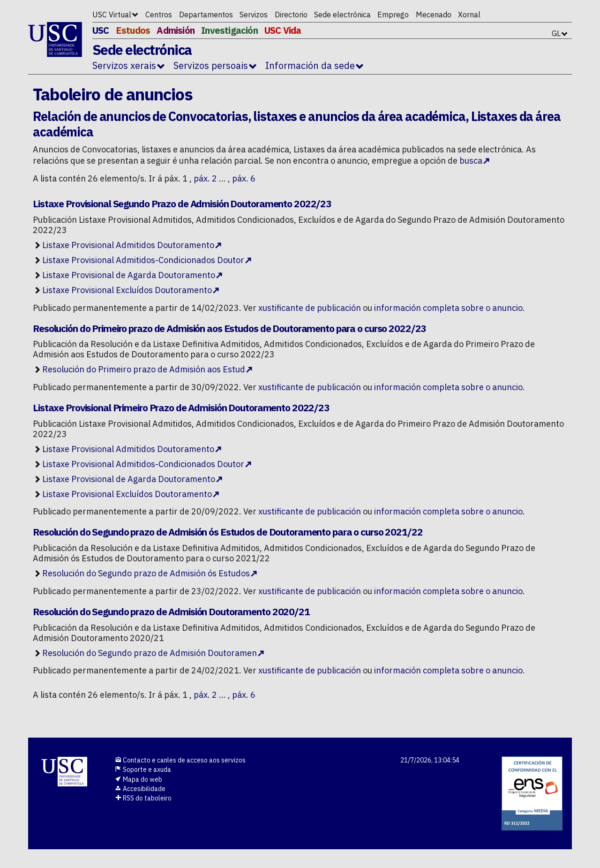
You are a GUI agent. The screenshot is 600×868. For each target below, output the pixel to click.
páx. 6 (244, 178)
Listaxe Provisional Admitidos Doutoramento (128, 245)
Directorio (291, 15)
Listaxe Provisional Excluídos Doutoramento (127, 290)
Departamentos (206, 15)
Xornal (469, 15)
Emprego (393, 15)
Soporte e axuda (143, 770)
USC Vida (283, 30)
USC (101, 30)
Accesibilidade (140, 789)
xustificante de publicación (310, 308)
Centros (159, 15)
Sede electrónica (342, 15)
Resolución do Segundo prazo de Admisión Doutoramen (150, 653)
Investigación (229, 30)
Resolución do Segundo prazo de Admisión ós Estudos (146, 573)
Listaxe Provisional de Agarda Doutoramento (129, 275)
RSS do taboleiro (143, 798)
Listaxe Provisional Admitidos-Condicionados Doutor (143, 260)
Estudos (133, 30)
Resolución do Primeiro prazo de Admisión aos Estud (144, 369)
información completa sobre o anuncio (448, 308)
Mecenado (434, 15)
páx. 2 (205, 178)
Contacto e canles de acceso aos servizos (180, 760)
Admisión (176, 30)
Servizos (254, 15)
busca (471, 161)
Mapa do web (139, 779)
